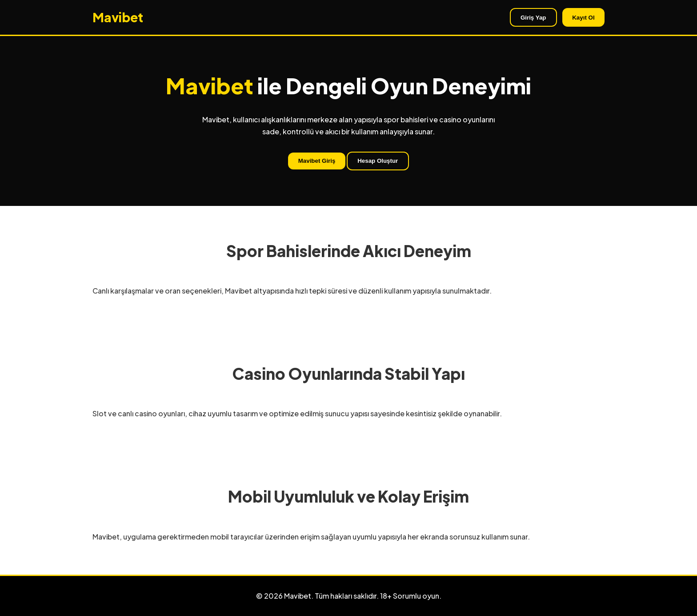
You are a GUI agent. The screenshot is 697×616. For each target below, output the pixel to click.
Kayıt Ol (583, 18)
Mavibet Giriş (317, 161)
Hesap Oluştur (378, 161)
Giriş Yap (533, 18)
